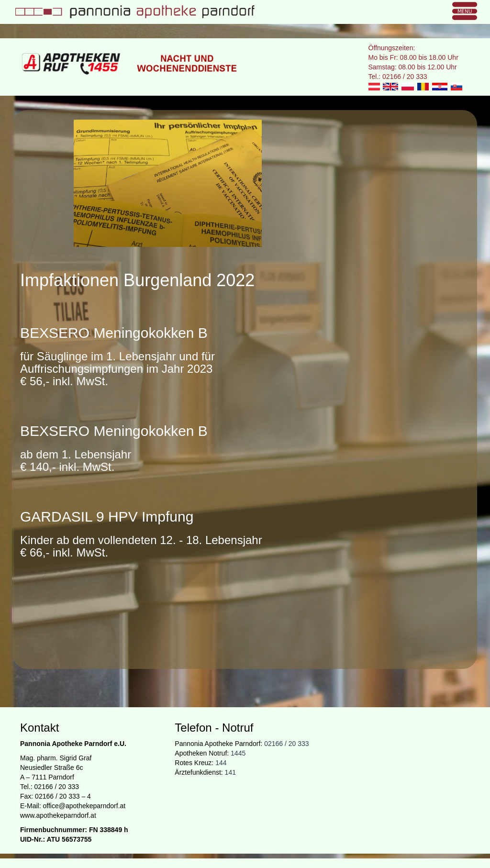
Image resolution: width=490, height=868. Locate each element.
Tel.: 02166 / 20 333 (398, 77)
